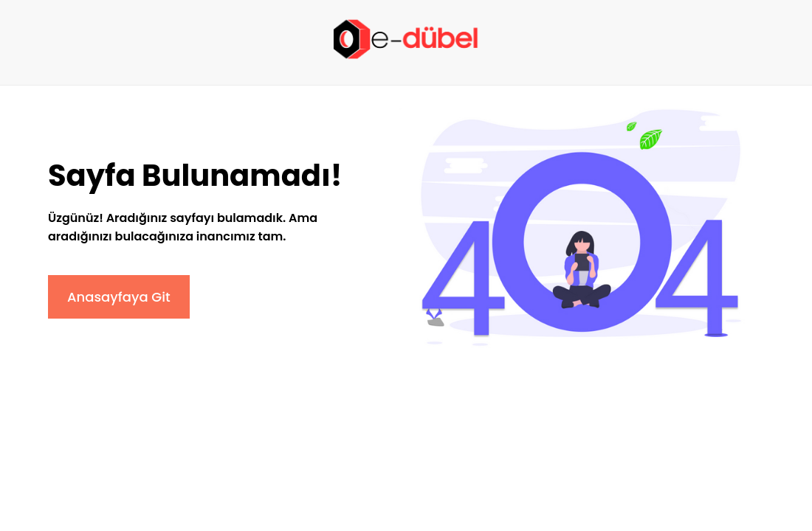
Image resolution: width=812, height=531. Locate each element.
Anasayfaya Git (119, 297)
